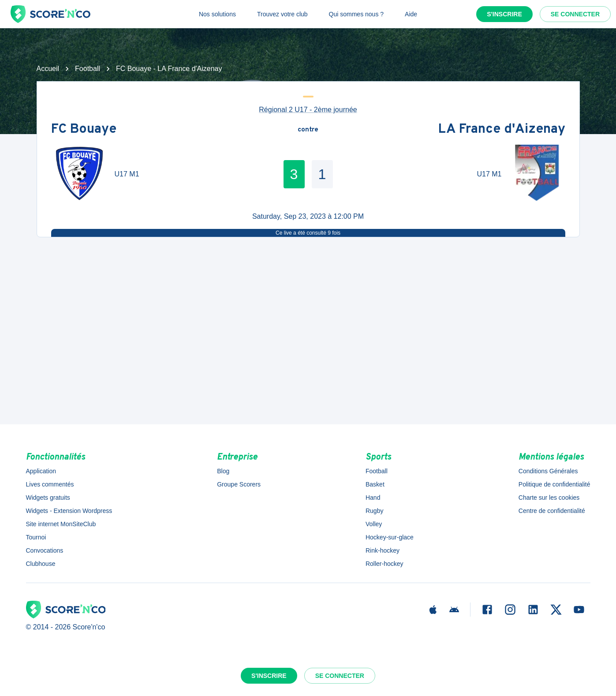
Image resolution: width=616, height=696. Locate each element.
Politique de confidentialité (554, 484)
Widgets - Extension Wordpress (69, 511)
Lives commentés (50, 484)
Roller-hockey (385, 564)
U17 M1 (127, 174)
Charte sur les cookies (549, 498)
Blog (223, 471)
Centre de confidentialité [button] (552, 511)
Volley (374, 524)
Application (41, 471)
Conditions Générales (548, 471)
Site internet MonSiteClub (61, 524)
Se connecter (575, 14)
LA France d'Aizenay (502, 130)
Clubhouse (41, 564)
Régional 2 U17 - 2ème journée (308, 110)
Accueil (48, 69)
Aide (411, 14)
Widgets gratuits (48, 498)
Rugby (374, 511)
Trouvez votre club (282, 14)
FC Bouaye (84, 130)
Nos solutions (217, 14)
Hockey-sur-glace (390, 537)
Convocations (45, 550)
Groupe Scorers (239, 484)
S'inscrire (504, 14)
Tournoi (36, 537)
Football (88, 69)
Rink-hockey (383, 550)
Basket (375, 484)
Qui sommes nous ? (357, 14)
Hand (373, 498)
